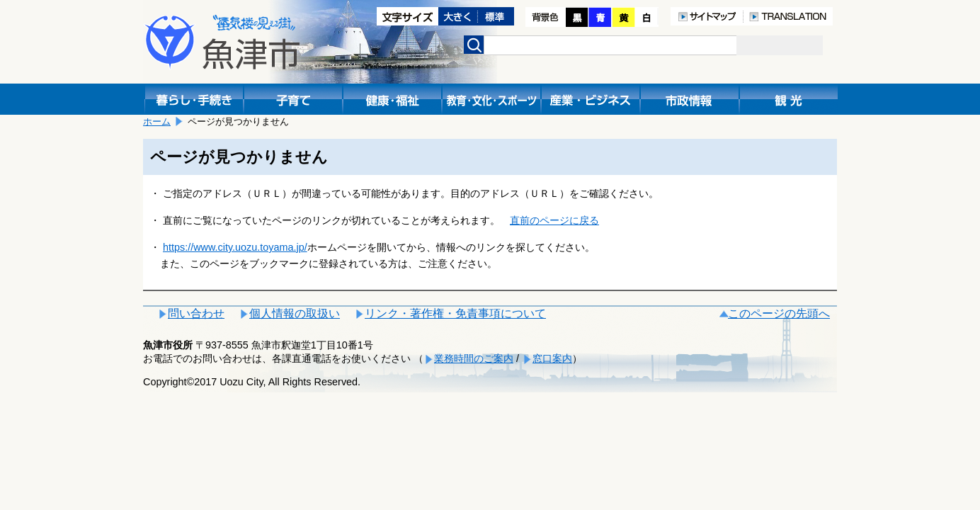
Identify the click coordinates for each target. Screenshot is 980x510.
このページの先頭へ (779, 313)
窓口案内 (552, 358)
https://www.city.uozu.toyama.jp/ (235, 247)
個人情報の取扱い (295, 313)
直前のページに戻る (554, 220)
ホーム (157, 121)
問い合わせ (196, 313)
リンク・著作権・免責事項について (455, 313)
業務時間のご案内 (474, 358)
